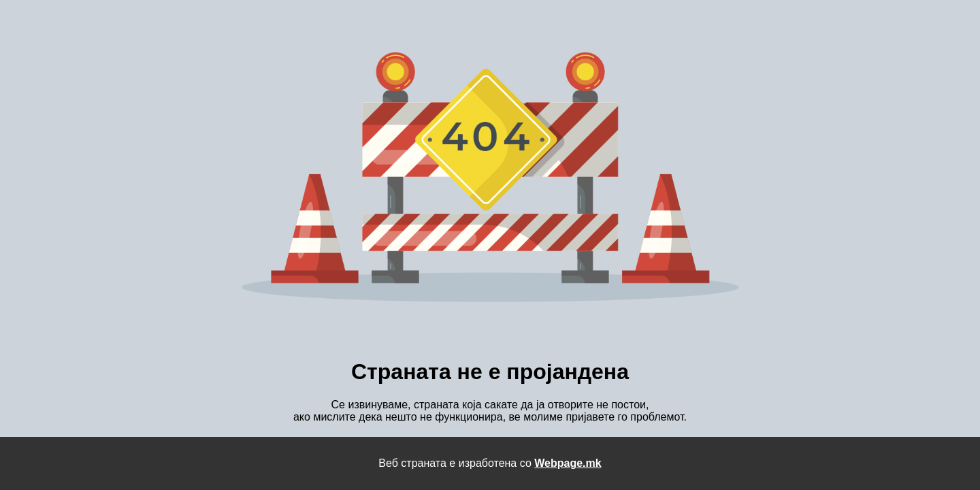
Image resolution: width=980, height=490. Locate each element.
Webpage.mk (568, 463)
